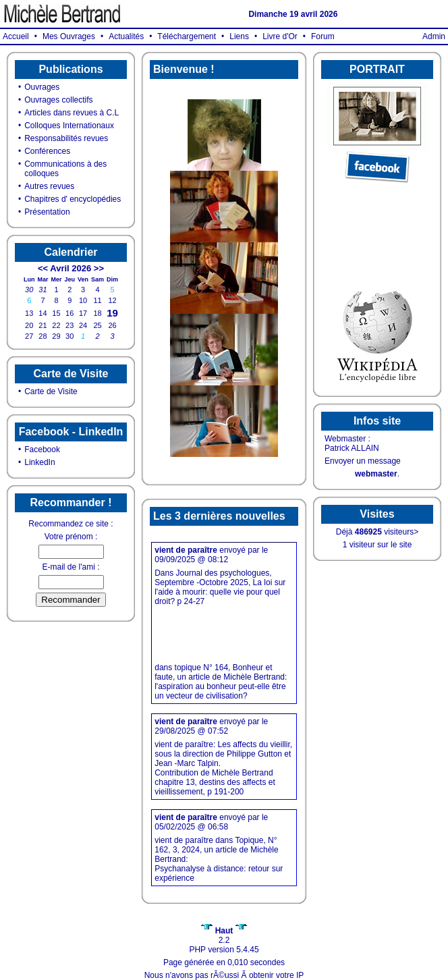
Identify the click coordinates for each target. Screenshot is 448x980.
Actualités (126, 36)
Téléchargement (187, 36)
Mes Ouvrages (69, 36)
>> (99, 268)
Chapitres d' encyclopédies (73, 199)
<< (43, 268)
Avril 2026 (71, 268)
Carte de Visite (51, 391)
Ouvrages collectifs (58, 100)
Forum (323, 36)
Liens (239, 36)
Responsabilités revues (66, 138)
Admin (434, 36)
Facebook (42, 450)
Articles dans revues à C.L (72, 113)
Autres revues (49, 186)
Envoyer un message (363, 461)
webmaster (376, 474)
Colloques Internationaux (69, 126)
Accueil (16, 36)
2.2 (224, 935)
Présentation (47, 212)
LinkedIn (39, 462)
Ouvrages (42, 87)
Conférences (47, 151)
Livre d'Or (280, 36)
